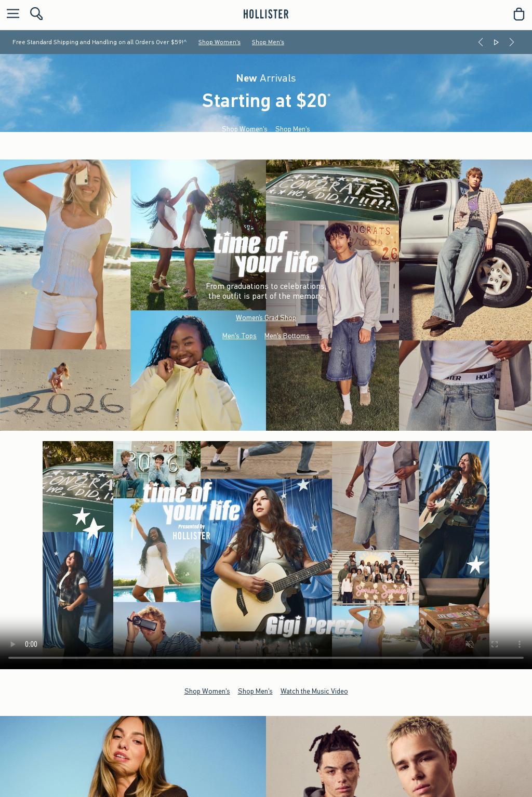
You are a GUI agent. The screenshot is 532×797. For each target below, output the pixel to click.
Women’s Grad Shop (266, 317)
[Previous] (481, 42)
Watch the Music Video (314, 691)
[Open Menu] (10, 14)
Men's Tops (240, 335)
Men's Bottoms (287, 335)
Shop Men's (268, 42)
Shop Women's (220, 42)
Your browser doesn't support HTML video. (266, 555)
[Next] (512, 42)
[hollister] (266, 14)
